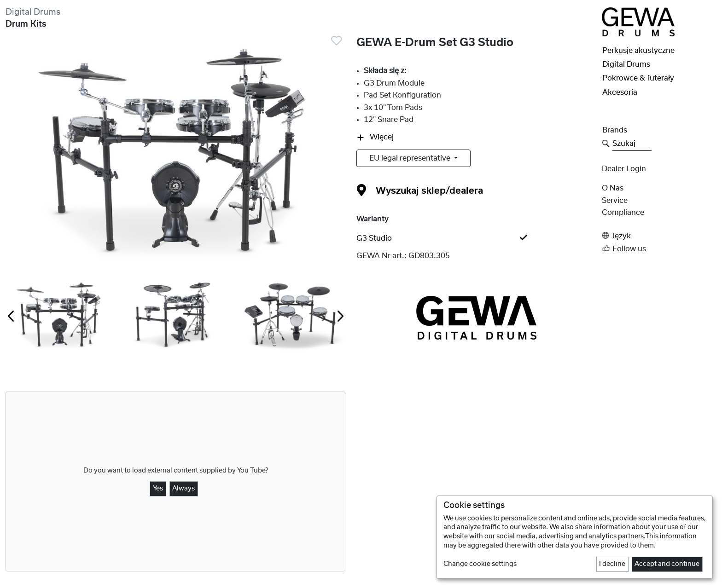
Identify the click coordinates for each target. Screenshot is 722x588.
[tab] (476, 238)
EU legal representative (411, 158)
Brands (615, 130)
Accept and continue (667, 564)
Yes (158, 489)
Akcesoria (620, 92)
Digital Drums (33, 12)
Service (615, 201)
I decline (612, 564)
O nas (613, 188)
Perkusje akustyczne (638, 51)
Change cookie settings (480, 564)
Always (183, 489)
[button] (659, 236)
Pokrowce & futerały (638, 78)
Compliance (623, 213)
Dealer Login (624, 169)
